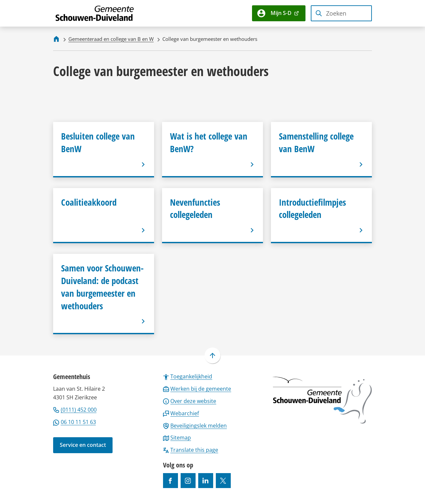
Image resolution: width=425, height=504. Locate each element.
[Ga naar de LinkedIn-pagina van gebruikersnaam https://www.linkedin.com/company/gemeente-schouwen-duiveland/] (206, 481)
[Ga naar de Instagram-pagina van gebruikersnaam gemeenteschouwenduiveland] (188, 481)
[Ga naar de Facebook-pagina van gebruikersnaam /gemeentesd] (170, 481)
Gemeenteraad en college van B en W (111, 39)
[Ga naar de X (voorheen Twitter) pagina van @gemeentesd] (223, 481)
